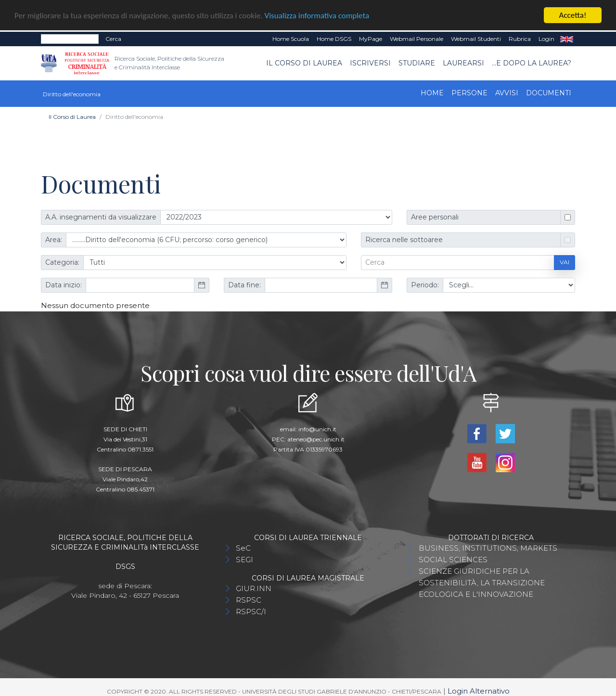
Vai (565, 261)
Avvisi (507, 91)
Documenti (549, 91)
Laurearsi (463, 62)
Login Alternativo (479, 690)
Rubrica (520, 37)
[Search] (70, 38)
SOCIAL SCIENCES (453, 558)
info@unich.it (317, 428)
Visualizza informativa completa (317, 14)
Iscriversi (370, 62)
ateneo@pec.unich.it (316, 438)
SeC (243, 547)
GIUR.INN (254, 587)
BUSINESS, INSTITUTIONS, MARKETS (488, 547)
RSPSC (249, 599)
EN (567, 38)
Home (432, 91)
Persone (469, 91)
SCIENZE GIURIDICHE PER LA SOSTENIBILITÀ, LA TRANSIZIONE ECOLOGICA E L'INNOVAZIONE (482, 581)
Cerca (113, 37)
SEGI (244, 558)
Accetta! (573, 14)
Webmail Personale (417, 37)
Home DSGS (334, 37)
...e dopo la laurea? (532, 62)
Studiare (417, 62)
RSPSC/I (251, 610)
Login (546, 37)
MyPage (371, 37)
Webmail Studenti (476, 37)
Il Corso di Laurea (304, 62)
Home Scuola (291, 37)
